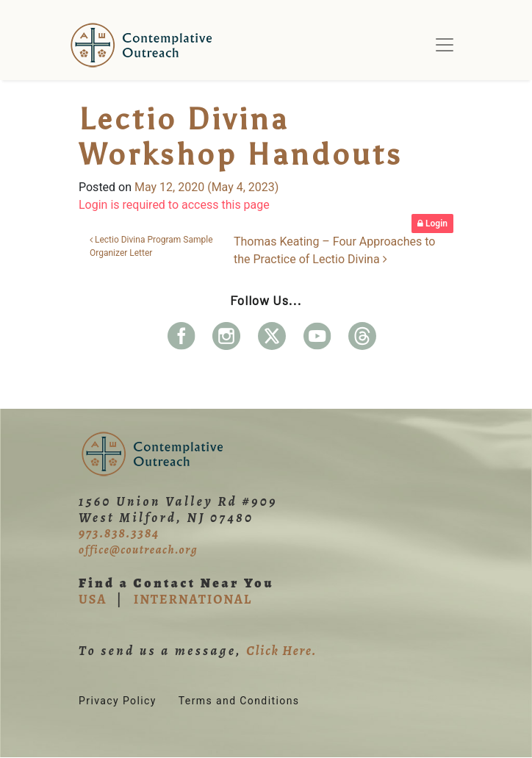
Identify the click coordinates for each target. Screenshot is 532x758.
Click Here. (281, 651)
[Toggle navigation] (445, 45)
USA (93, 599)
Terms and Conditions (239, 701)
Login (432, 224)
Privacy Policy (118, 701)
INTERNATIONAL (193, 599)
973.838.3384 (119, 533)
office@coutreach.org (138, 550)
